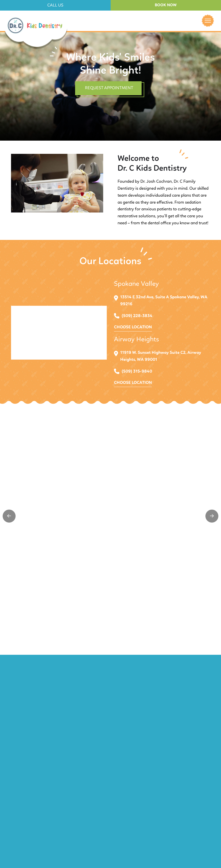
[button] (55, 5)
